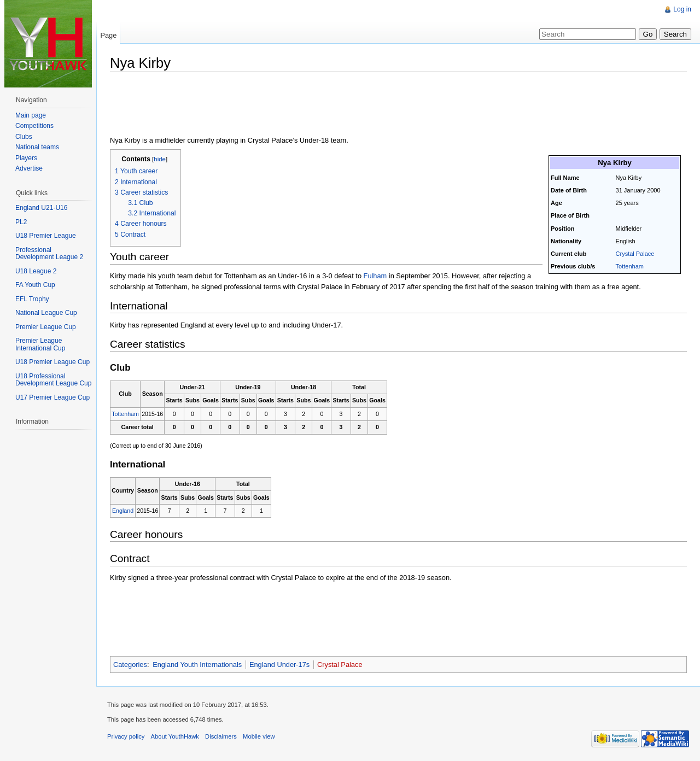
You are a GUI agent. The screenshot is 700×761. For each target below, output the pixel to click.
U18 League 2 (36, 271)
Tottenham (630, 266)
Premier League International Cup (40, 344)
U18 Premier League (46, 236)
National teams (37, 147)
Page (108, 35)
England (123, 511)
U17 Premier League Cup (52, 397)
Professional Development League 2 (49, 254)
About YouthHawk (175, 736)
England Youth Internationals (197, 665)
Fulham (375, 276)
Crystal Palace (635, 254)
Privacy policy (126, 736)
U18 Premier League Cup (52, 362)
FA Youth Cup (35, 285)
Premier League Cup (46, 327)
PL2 (21, 222)
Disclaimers (221, 736)
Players (26, 158)
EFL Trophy (32, 299)
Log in (682, 9)
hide (160, 159)
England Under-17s (279, 665)
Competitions (34, 126)
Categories (130, 665)
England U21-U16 (41, 208)
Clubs (24, 137)
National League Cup (46, 313)
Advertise (29, 168)
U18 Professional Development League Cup (53, 380)
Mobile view (259, 736)
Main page (31, 115)
